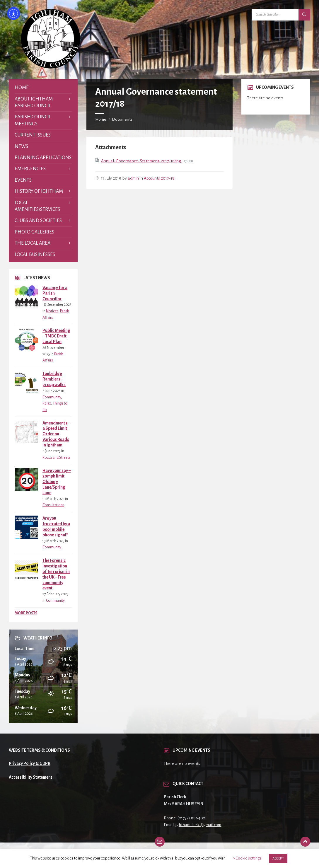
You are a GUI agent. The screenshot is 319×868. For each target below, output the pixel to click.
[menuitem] (43, 88)
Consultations (53, 505)
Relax (47, 403)
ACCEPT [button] (278, 858)
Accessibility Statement (30, 777)
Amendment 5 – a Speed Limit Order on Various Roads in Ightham (56, 434)
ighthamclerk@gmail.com (198, 825)
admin (133, 178)
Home (101, 119)
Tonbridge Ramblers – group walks (54, 379)
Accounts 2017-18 (159, 178)
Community (52, 397)
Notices (52, 311)
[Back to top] (305, 842)
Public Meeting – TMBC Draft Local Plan (56, 336)
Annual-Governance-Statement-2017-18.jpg (141, 161)
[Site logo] (51, 67)
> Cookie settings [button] (247, 858)
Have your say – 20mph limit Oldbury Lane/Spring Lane (57, 482)
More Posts (26, 613)
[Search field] (281, 15)
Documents (122, 119)
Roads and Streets (56, 458)
